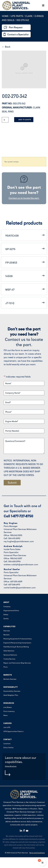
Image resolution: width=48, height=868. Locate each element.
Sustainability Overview (12, 691)
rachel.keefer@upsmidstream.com (20, 588)
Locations (7, 743)
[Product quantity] (5, 120)
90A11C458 (12, 236)
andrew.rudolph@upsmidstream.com (21, 564)
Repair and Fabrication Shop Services (17, 663)
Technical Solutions (10, 655)
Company (7, 606)
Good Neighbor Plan (11, 695)
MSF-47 (10, 290)
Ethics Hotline (8, 747)
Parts (5, 667)
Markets (6, 635)
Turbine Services (9, 659)
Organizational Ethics (11, 610)
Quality (6, 618)
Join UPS (7, 727)
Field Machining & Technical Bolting (16, 647)
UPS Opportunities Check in (13, 731)
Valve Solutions (9, 651)
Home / (6, 16)
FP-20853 (11, 263)
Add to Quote (25, 120)
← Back (6, 47)
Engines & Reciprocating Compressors (17, 643)
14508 (9, 276)
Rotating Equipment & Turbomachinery (18, 639)
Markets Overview (10, 679)
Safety (6, 614)
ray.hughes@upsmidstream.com (19, 541)
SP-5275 (10, 249)
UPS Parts (17, 16)
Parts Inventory (9, 711)
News (5, 715)
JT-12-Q (10, 303)
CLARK (29, 16)
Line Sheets (8, 707)
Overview (7, 631)
